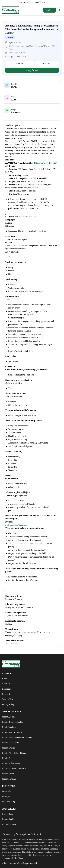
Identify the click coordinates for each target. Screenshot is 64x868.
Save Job (47, 64)
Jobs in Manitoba (9, 727)
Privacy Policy (8, 704)
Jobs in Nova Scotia (10, 743)
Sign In (49, 10)
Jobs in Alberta (8, 717)
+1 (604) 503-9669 (39, 2)
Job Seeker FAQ (9, 824)
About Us (6, 684)
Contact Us (7, 694)
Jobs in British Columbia (12, 722)
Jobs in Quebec (8, 758)
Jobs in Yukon (8, 774)
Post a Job (6, 791)
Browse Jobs (7, 814)
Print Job (19, 64)
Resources (6, 689)
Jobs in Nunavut (9, 779)
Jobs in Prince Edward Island (14, 753)
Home (5, 679)
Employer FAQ (8, 802)
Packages (6, 796)
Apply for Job (32, 70)
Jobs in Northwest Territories (14, 769)
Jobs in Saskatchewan (11, 763)
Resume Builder (9, 819)
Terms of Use (8, 699)
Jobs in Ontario (8, 748)
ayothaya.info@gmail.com (16, 525)
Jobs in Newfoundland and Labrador (17, 737)
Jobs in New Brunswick (12, 732)
